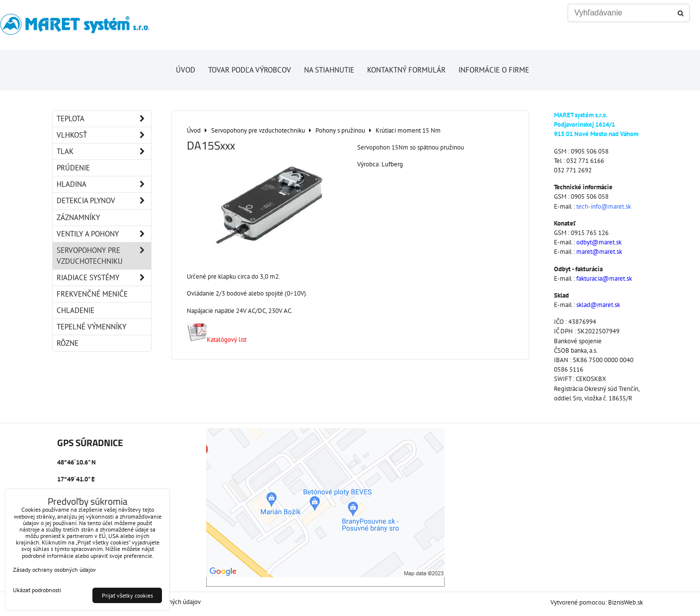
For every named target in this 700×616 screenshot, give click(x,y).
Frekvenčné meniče (92, 294)
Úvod (186, 70)
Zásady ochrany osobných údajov (54, 570)
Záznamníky (78, 217)
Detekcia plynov (104, 201)
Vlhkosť (104, 135)
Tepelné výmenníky (91, 327)
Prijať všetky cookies (127, 595)
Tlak (104, 152)
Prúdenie (73, 168)
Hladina (104, 184)
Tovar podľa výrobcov (250, 70)
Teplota (104, 119)
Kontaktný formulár (406, 70)
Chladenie (76, 310)
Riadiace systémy (104, 278)
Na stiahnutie (329, 70)
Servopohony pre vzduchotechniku (104, 256)
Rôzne (68, 343)
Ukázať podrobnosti (37, 590)
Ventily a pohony (104, 234)
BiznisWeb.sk (625, 602)
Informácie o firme (494, 70)
